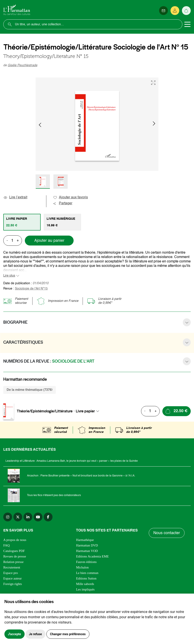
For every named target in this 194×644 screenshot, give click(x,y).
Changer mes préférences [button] (68, 634)
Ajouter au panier (49, 241)
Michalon (82, 567)
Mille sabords (85, 584)
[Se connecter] (175, 11)
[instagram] (8, 517)
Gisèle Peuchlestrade (23, 65)
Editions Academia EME (92, 556)
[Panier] (186, 11)
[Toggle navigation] (187, 24)
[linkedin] (28, 517)
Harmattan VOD (87, 551)
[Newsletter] (163, 11)
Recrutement (12, 567)
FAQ (6, 545)
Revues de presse (15, 556)
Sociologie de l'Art (31, 289)
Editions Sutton (86, 578)
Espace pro (11, 573)
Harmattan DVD (87, 545)
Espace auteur (13, 578)
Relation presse (13, 562)
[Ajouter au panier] (177, 411)
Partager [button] (63, 203)
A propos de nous (15, 540)
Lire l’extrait (15, 197)
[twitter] (18, 517)
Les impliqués (85, 589)
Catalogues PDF (14, 551)
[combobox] (89, 411)
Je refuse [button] (35, 634)
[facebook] (48, 517)
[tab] (22, 222)
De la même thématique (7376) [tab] (30, 390)
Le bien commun (87, 573)
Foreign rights (13, 584)
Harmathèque (85, 540)
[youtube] (38, 517)
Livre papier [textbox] (85, 411)
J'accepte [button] (15, 634)
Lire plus (9, 276)
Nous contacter (167, 533)
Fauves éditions (86, 562)
